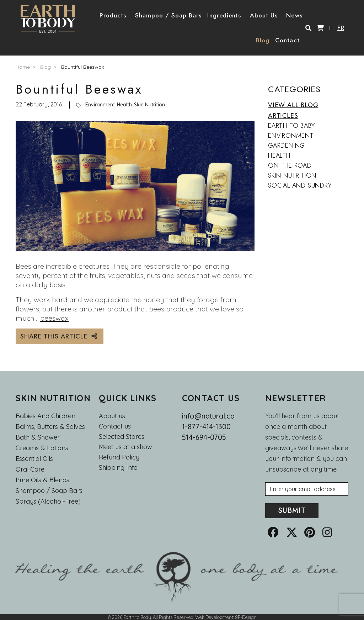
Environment (100, 105)
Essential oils (34, 459)
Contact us (115, 426)
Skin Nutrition (149, 105)
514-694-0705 (204, 437)
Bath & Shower (38, 437)
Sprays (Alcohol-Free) (48, 501)
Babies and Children (45, 416)
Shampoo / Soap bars (49, 491)
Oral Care (30, 469)
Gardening (287, 146)
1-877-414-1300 (206, 427)
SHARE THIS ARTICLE (60, 336)
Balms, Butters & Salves (50, 427)
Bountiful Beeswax (83, 67)
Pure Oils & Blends (42, 480)
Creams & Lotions (42, 448)
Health (124, 105)
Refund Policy (119, 457)
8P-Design (246, 617)
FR (341, 28)
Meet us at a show (125, 447)
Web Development (214, 617)
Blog (263, 40)
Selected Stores (122, 437)
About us (112, 416)
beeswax (54, 318)
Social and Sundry (300, 185)
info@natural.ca (208, 416)
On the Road (290, 165)
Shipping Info (118, 468)
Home (23, 67)
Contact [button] (287, 40)
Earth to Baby (291, 126)
